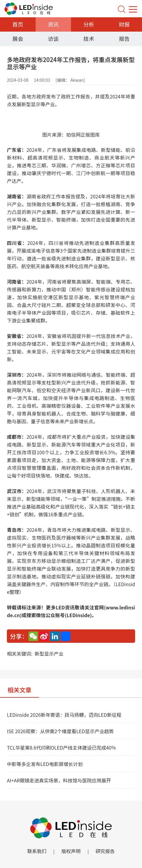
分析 (89, 24)
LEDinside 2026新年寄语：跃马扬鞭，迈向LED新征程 (64, 715)
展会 (18, 38)
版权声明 (71, 851)
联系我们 (37, 851)
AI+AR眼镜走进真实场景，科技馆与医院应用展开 (59, 780)
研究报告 (105, 851)
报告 (124, 38)
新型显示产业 (49, 654)
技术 (89, 38)
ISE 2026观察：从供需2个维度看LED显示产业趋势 (60, 731)
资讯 (53, 24)
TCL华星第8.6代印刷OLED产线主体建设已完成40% (61, 747)
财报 (124, 24)
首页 (18, 24)
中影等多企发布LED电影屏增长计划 (45, 764)
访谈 (53, 38)
